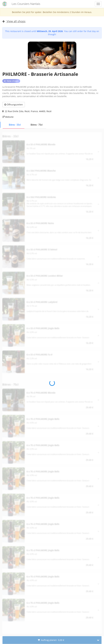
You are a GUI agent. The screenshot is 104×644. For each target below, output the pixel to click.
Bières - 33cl (15, 125)
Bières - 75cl (37, 125)
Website (8, 117)
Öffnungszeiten (14, 105)
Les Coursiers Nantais (26, 4)
